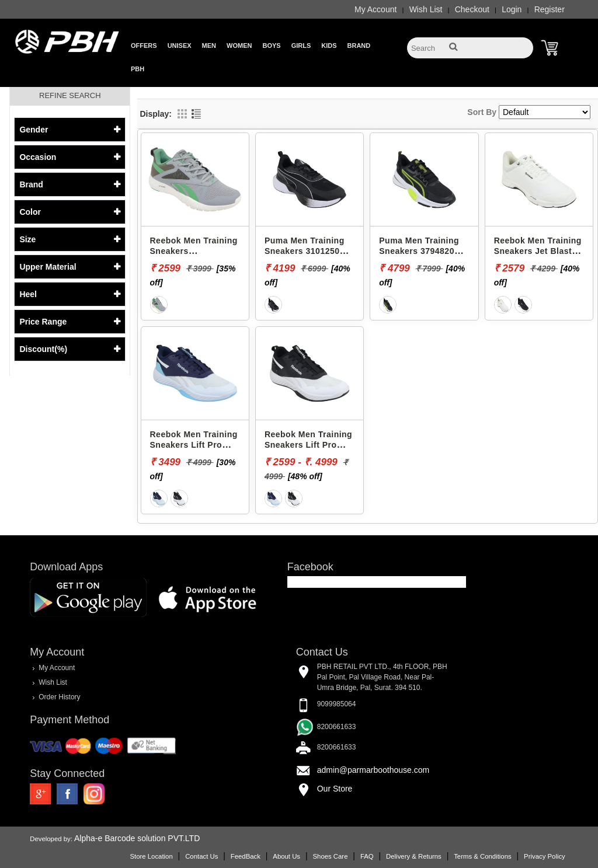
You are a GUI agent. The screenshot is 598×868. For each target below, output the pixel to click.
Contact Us (201, 856)
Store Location (151, 856)
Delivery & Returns (414, 856)
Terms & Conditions (482, 856)
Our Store (335, 789)
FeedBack (246, 856)
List (196, 114)
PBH (138, 69)
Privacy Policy (545, 856)
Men (209, 46)
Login (512, 9)
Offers (144, 46)
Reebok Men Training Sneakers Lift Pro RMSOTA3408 (308, 445)
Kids (329, 46)
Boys (271, 46)
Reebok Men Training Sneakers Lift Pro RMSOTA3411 (194, 445)
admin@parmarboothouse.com (373, 770)
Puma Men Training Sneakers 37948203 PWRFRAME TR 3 (419, 251)
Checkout (472, 9)
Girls (301, 46)
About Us (286, 856)
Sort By (482, 112)
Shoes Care (330, 856)
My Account (376, 9)
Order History (59, 697)
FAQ (367, 856)
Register (550, 9)
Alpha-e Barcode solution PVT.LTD (137, 838)
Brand (359, 46)
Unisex (180, 46)
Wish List (426, 9)
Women (239, 46)
